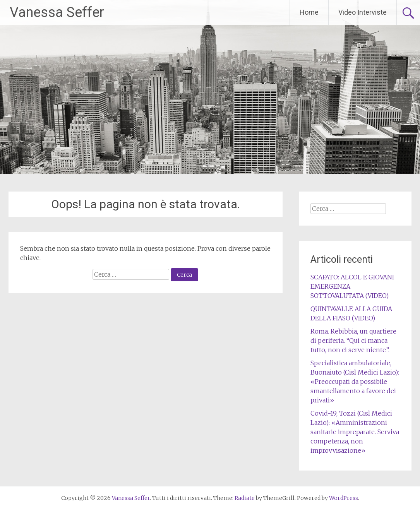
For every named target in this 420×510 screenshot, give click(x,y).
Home (309, 12)
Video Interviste (363, 12)
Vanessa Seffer (57, 12)
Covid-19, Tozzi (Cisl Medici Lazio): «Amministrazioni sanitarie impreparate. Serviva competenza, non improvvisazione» (355, 432)
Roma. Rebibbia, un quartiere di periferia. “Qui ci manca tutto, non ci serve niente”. (353, 341)
